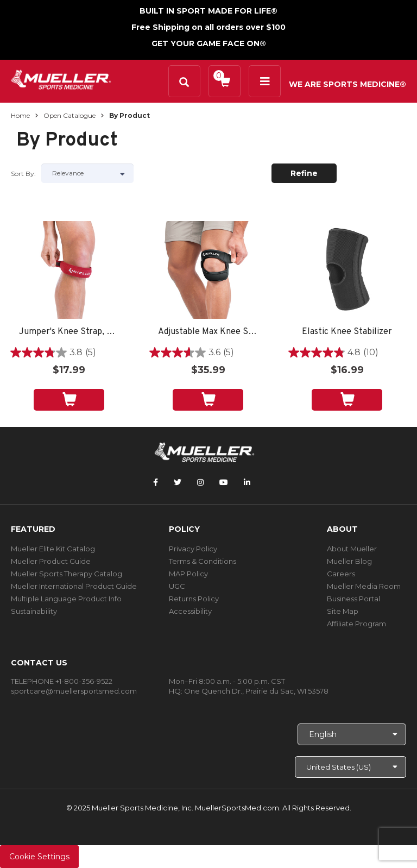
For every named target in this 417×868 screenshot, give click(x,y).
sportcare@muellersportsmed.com (74, 691)
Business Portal (353, 599)
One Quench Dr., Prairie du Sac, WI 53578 (256, 691)
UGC (177, 586)
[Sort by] (87, 173)
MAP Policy (188, 574)
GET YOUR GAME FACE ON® (209, 43)
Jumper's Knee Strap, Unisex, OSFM (69, 332)
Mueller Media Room (364, 586)
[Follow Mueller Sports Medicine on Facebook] (156, 482)
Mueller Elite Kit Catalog (53, 549)
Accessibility (190, 611)
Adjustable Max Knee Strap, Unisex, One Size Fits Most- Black (208, 332)
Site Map (343, 611)
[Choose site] (350, 767)
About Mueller (352, 549)
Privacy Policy (193, 549)
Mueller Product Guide (51, 561)
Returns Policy (194, 599)
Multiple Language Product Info (66, 599)
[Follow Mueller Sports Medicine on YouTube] (224, 482)
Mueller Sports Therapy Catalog (67, 574)
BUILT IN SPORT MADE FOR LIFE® (208, 11)
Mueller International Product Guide (74, 586)
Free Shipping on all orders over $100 (208, 27)
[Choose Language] (352, 734)
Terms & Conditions (203, 561)
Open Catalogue (69, 115)
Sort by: (23, 174)
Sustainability (34, 611)
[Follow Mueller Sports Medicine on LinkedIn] (247, 482)
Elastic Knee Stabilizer (347, 332)
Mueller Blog (349, 561)
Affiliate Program (356, 624)
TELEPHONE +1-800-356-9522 (62, 681)
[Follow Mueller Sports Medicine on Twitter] (178, 482)
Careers (341, 574)
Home (20, 115)
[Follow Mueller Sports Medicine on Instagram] (200, 482)
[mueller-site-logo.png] (61, 78)
